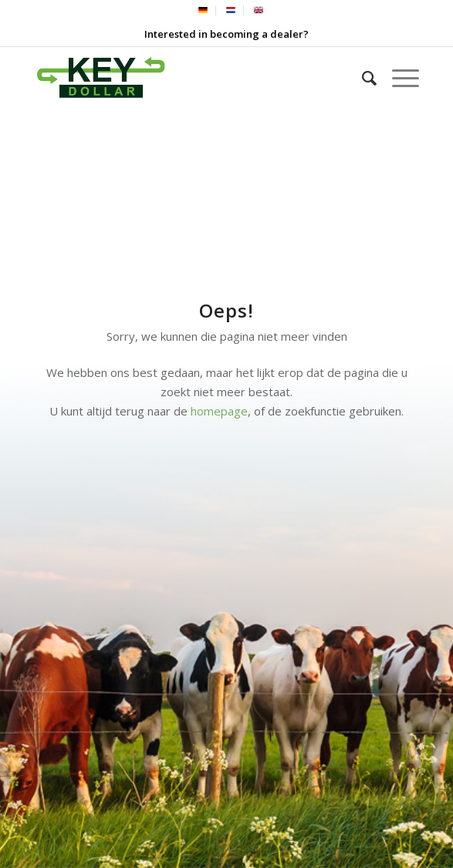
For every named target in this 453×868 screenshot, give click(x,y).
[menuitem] (203, 10)
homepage (219, 411)
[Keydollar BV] (188, 78)
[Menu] (398, 78)
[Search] (362, 78)
